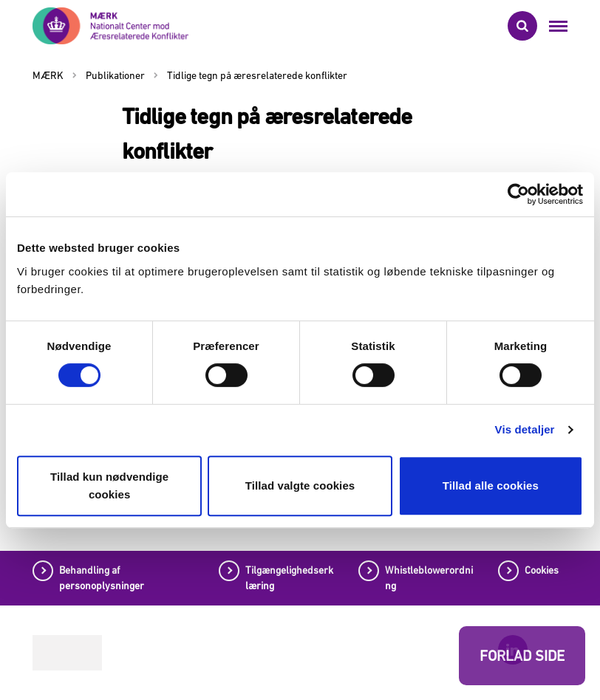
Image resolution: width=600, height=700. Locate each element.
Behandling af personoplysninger (102, 578)
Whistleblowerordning (429, 578)
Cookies (542, 570)
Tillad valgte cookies (300, 485)
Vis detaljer (525, 429)
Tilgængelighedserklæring (289, 578)
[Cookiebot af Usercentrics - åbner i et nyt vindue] (518, 194)
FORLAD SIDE (522, 656)
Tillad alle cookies (491, 485)
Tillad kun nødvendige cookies (109, 485)
